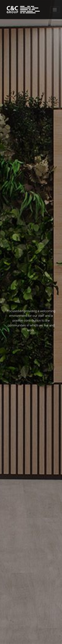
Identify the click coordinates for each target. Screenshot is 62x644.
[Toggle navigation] (55, 10)
